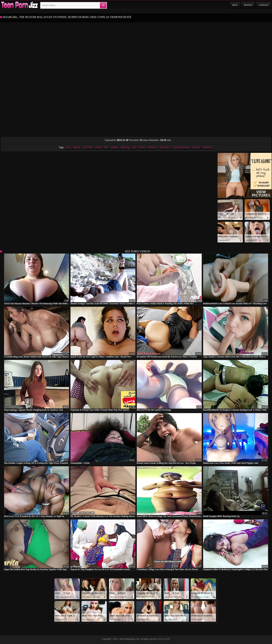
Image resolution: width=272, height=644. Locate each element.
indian (142, 147)
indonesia (207, 147)
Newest (248, 5)
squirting (125, 147)
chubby (114, 147)
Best (235, 5)
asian (68, 147)
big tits (77, 147)
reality (98, 147)
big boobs (88, 147)
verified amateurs (181, 147)
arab (134, 147)
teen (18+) (165, 147)
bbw (106, 147)
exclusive (152, 147)
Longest (264, 5)
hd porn (196, 147)
